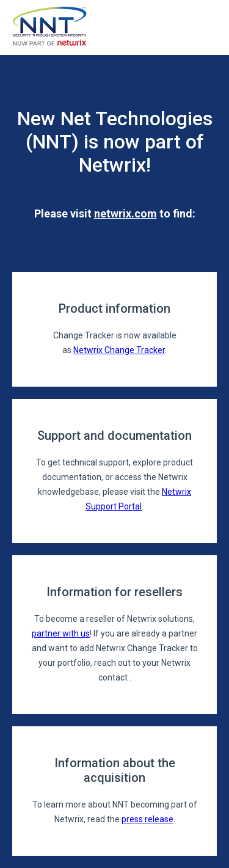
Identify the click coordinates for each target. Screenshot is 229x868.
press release (147, 819)
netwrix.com (125, 213)
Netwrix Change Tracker (119, 350)
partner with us (61, 633)
